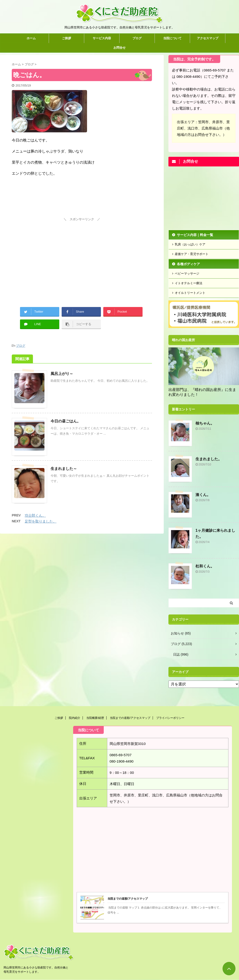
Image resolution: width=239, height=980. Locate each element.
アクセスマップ (208, 38)
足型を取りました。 (41, 521)
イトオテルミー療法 (189, 283)
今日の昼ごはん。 (66, 421)
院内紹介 (75, 718)
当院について (172, 38)
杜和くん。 (205, 566)
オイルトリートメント (190, 293)
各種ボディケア (188, 264)
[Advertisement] (82, 256)
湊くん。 (203, 495)
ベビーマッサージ (187, 274)
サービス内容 (102, 38)
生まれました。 (209, 459)
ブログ (137, 38)
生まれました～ (64, 469)
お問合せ (119, 48)
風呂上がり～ (62, 374)
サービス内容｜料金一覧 (195, 235)
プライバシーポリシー (170, 718)
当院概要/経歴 (95, 718)
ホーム (31, 38)
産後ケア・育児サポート (192, 254)
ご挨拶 (66, 38)
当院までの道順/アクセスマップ (130, 718)
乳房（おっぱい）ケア (190, 244)
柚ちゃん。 (205, 423)
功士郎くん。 (35, 515)
